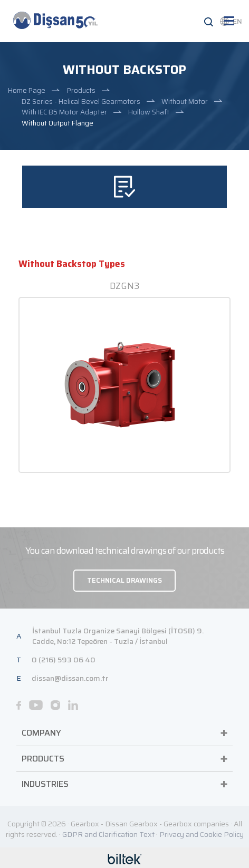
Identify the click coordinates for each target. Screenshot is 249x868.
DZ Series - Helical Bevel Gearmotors (81, 102)
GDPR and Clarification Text (108, 834)
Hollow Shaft (149, 112)
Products (81, 90)
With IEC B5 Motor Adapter (64, 112)
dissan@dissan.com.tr (70, 678)
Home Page (27, 90)
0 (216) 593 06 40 (64, 660)
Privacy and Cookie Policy (202, 834)
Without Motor (185, 102)
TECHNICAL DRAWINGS (125, 580)
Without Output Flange (58, 123)
